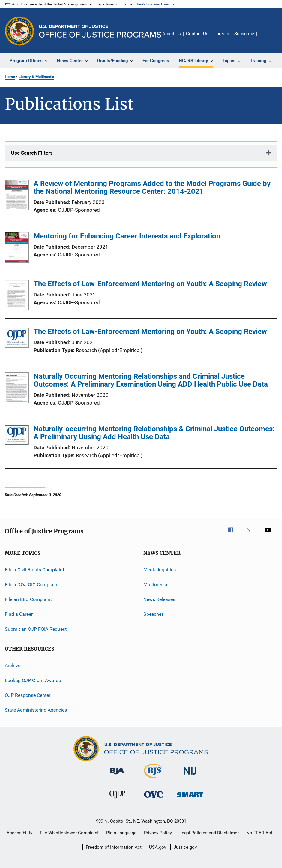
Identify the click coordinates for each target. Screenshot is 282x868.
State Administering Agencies (36, 710)
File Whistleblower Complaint (69, 833)
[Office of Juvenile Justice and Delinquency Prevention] (117, 800)
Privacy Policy (158, 833)
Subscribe (244, 34)
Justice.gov (185, 847)
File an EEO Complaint (28, 599)
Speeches (154, 614)
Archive (13, 665)
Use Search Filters (32, 153)
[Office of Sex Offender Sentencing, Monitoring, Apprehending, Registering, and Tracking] (190, 798)
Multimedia (155, 585)
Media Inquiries (160, 570)
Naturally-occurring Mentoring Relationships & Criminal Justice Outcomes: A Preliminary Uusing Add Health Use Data (154, 433)
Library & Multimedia (36, 77)
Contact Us (197, 34)
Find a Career (19, 614)
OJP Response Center (28, 695)
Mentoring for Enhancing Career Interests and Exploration (127, 236)
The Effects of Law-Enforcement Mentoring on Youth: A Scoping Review (150, 284)
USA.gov (158, 847)
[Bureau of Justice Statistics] (154, 779)
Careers (221, 34)
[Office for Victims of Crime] (154, 799)
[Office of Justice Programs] (19, 31)
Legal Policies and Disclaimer (209, 833)
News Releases (159, 599)
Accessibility (19, 833)
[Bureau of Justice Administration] (117, 775)
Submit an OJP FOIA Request (36, 629)
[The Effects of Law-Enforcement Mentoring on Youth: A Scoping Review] (17, 296)
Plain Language (121, 833)
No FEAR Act (259, 833)
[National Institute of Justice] (190, 776)
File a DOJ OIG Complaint (32, 585)
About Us (172, 34)
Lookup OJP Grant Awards (33, 680)
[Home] (100, 31)
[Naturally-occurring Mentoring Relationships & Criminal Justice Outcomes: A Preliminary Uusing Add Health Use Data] (17, 436)
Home (10, 77)
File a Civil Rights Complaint (34, 570)
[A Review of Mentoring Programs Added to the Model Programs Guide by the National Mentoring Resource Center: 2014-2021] (17, 196)
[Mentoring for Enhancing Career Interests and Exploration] (17, 248)
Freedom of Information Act (114, 847)
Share (266, 38)
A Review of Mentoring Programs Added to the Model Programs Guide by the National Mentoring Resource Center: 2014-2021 (152, 187)
